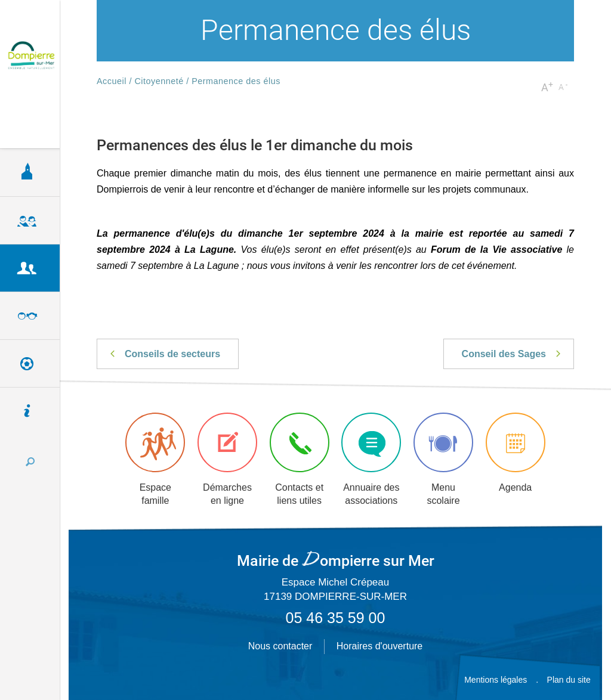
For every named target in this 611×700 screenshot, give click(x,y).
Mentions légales (496, 680)
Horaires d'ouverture (379, 646)
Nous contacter (280, 646)
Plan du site (569, 680)
